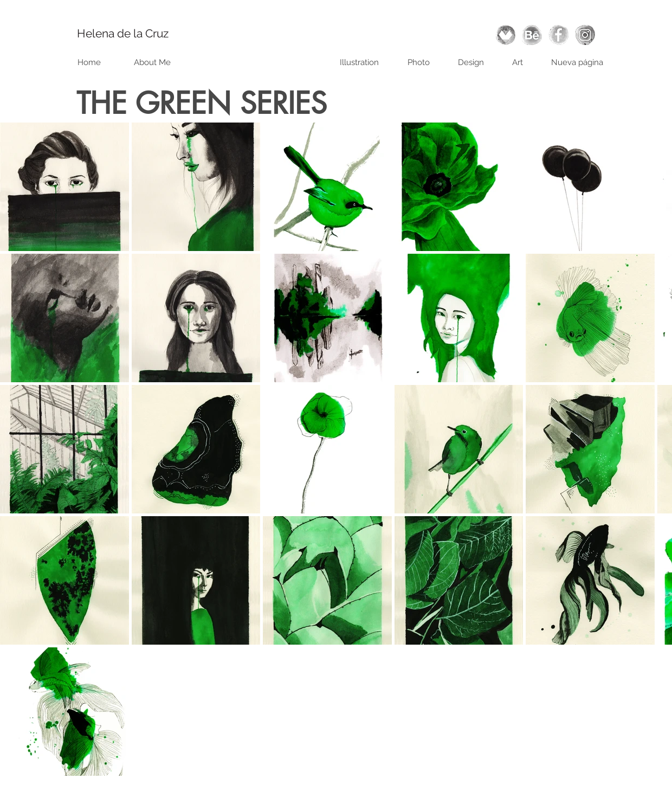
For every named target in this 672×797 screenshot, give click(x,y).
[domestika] (505, 35)
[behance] (532, 35)
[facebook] (558, 35)
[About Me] (152, 62)
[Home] (89, 62)
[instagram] (585, 35)
